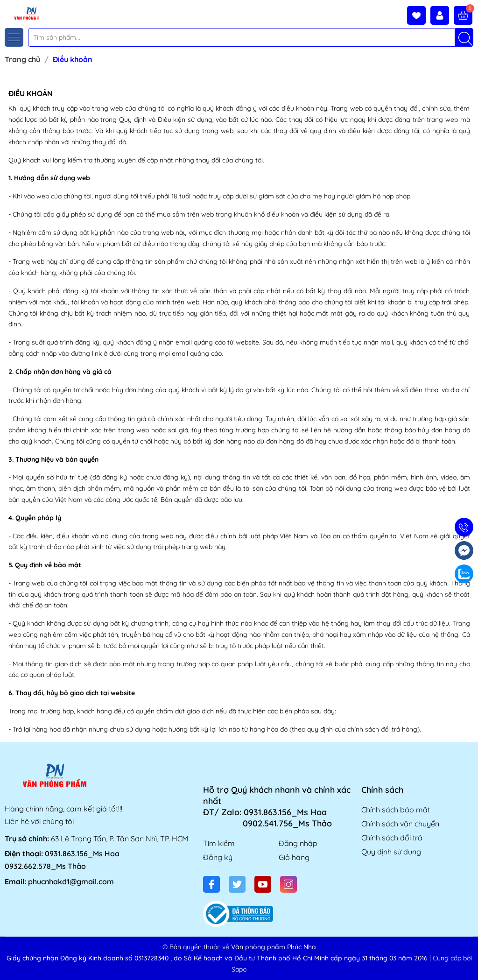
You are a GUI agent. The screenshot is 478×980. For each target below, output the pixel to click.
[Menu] (14, 37)
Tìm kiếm (219, 843)
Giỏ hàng (294, 857)
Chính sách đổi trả (392, 838)
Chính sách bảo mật (396, 810)
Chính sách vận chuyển (400, 824)
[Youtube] (263, 884)
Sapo (239, 969)
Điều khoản (31, 93)
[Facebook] (211, 884)
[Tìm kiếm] (464, 37)
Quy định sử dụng (391, 852)
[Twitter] (237, 884)
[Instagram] (288, 884)
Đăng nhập (298, 843)
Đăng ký (218, 857)
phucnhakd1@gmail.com (71, 881)
